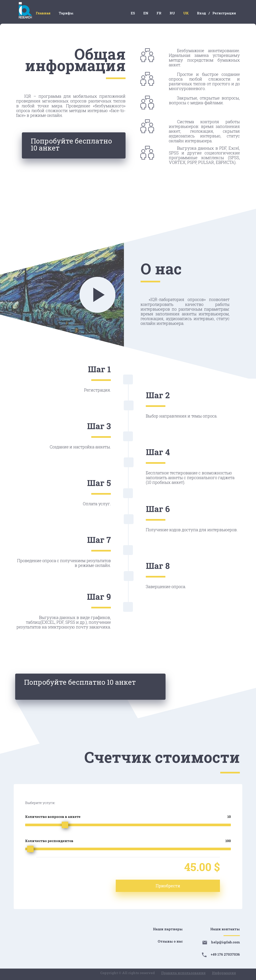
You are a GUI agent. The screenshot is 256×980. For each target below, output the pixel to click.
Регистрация (224, 13)
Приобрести (195, 886)
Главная (43, 13)
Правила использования (183, 973)
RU (172, 13)
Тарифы (66, 13)
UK (186, 13)
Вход (201, 13)
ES (133, 13)
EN (146, 13)
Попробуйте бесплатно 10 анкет (73, 146)
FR (159, 13)
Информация (224, 973)
